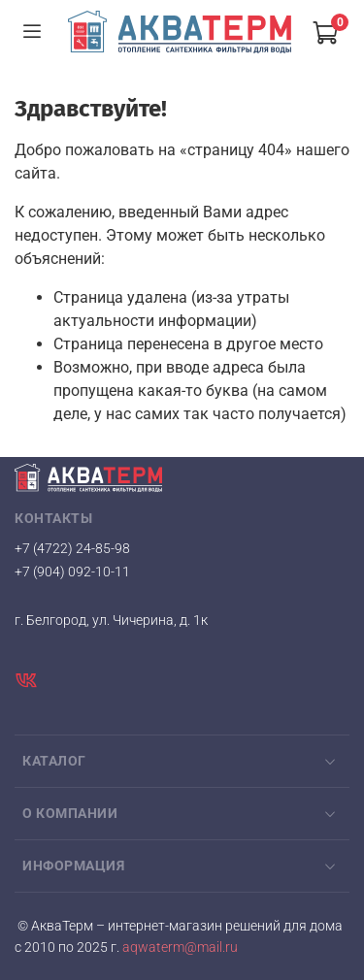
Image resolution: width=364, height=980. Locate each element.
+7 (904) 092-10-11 (72, 572)
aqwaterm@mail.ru (179, 947)
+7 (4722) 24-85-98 (72, 548)
